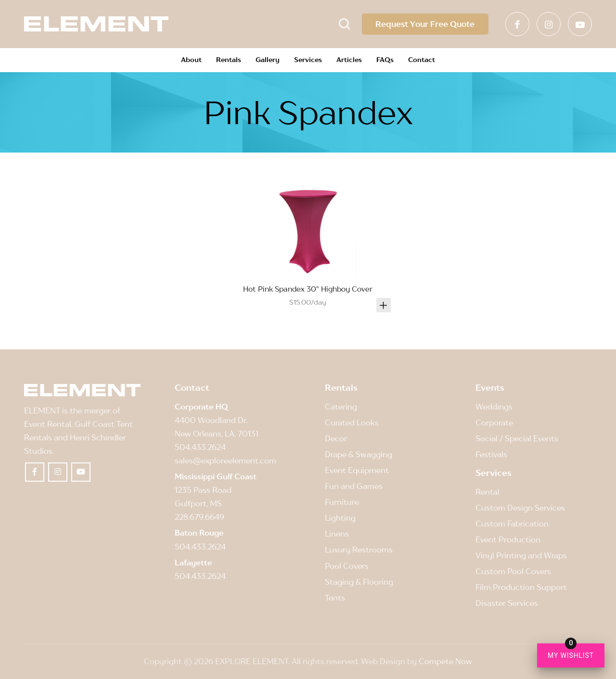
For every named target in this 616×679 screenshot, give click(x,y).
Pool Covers (347, 566)
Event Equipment (357, 470)
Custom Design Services (520, 508)
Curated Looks (352, 423)
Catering (341, 407)
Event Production (508, 539)
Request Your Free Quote (423, 24)
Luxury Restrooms (359, 550)
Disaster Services (507, 603)
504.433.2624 (200, 447)
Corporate (494, 423)
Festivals (491, 454)
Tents (335, 598)
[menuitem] (191, 60)
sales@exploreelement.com (225, 461)
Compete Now (445, 661)
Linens (337, 534)
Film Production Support (521, 587)
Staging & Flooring (359, 582)
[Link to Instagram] (549, 24)
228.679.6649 (199, 517)
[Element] (96, 24)
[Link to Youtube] (580, 24)
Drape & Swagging (359, 454)
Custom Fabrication (512, 524)
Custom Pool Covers (513, 571)
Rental (488, 492)
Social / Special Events (517, 438)
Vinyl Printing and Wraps (521, 555)
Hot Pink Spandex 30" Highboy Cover (308, 289)
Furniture (342, 502)
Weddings (494, 407)
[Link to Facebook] (517, 24)
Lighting (340, 518)
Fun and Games (354, 486)
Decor (336, 438)
